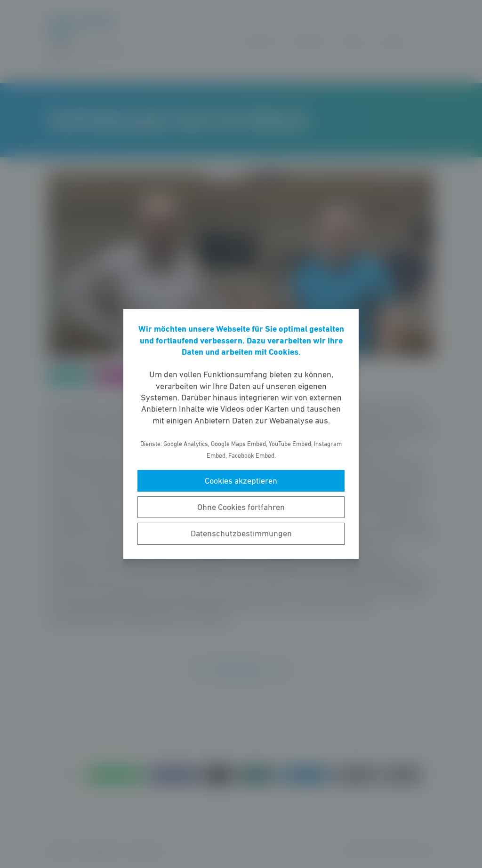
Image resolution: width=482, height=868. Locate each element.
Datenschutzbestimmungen (241, 534)
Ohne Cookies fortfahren (241, 507)
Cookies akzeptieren (241, 481)
